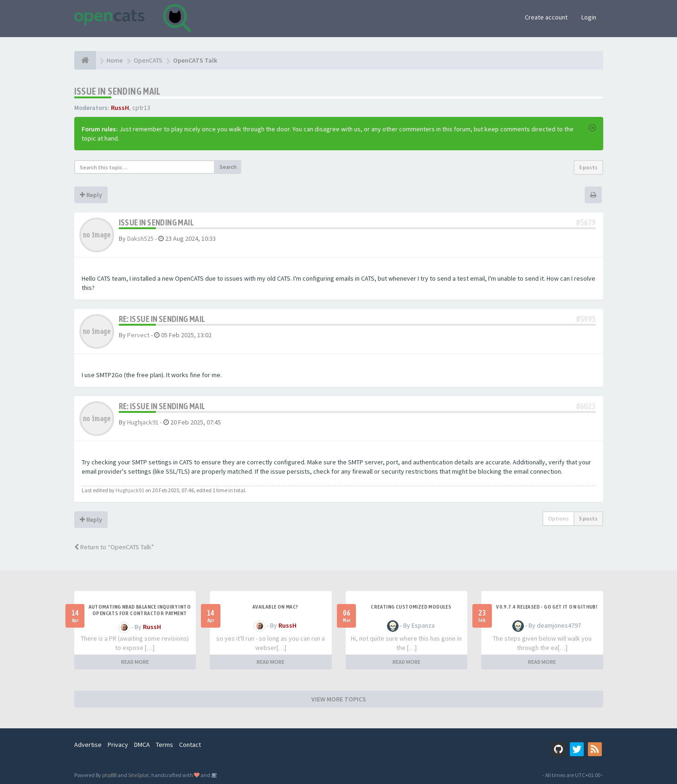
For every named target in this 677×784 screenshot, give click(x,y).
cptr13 (141, 108)
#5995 (586, 319)
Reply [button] (91, 195)
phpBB (109, 775)
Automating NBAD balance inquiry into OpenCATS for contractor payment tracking (140, 613)
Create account (546, 17)
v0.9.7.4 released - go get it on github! (547, 607)
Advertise (88, 745)
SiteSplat (139, 775)
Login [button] (589, 17)
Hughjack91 (143, 422)
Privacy (118, 745)
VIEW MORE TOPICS (339, 699)
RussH (120, 108)
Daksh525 (140, 238)
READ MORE (135, 662)
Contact (190, 745)
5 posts (588, 167)
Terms (164, 745)
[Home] (85, 60)
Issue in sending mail (117, 91)
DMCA (142, 745)
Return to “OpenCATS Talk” (114, 547)
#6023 (586, 406)
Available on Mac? (275, 607)
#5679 (586, 222)
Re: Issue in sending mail (162, 319)
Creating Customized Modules (411, 607)
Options (558, 518)
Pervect (138, 335)
